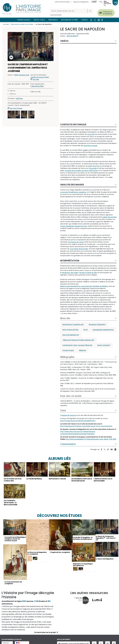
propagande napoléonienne (103, 330)
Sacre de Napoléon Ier (71, 335)
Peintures (19, 98)
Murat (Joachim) (104, 345)
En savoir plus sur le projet (45, 633)
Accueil (6, 24)
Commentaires (68, 444)
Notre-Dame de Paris (70, 330)
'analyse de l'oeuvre (68, 415)
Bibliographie (67, 357)
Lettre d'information (62, 2)
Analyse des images (72, 185)
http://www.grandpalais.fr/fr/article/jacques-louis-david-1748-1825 (91, 439)
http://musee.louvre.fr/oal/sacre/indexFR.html (78, 421)
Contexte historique (73, 124)
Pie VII (86, 330)
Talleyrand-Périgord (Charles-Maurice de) (78, 340)
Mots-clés (39, 20)
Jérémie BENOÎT (72, 36)
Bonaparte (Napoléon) (97, 324)
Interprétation (70, 261)
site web (36, 79)
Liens (63, 410)
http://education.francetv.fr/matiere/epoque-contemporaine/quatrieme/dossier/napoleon (78, 433)
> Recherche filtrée (56, 15)
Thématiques (23, 20)
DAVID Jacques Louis (22, 75)
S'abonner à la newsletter (107, 13)
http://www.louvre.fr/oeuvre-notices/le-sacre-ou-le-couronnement (86, 426)
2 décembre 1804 (37, 86)
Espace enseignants (81, 2)
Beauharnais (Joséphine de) (73, 324)
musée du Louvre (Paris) (40, 77)
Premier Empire (68, 350)
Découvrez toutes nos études (22, 24)
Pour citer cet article (71, 396)
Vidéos (84, 20)
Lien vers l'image (16, 108)
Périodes (52, 20)
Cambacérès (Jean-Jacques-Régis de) (77, 345)
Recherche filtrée (70, 20)
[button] (14, 115)
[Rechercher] (69, 11)
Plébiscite (83, 350)
